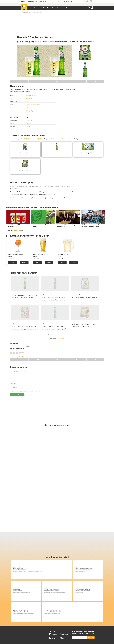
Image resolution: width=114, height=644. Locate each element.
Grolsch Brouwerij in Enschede (26, 43)
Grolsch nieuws (18, 230)
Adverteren (64, 1)
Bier (31, 8)
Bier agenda (48, 629)
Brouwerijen (56, 8)
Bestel (24, 263)
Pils (22, 293)
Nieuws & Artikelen (40, 8)
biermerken (60, 338)
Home (23, 12)
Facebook (53, 609)
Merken (49, 8)
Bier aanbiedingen (49, 624)
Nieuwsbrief (73, 629)
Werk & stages (23, 626)
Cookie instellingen (24, 629)
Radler (51, 41)
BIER (22, 1)
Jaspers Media (64, 640)
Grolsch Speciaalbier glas (15, 254)
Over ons (21, 623)
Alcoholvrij (40, 41)
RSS (62, 612)
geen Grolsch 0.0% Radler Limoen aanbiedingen (31, 139)
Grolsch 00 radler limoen (36, 12)
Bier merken (48, 623)
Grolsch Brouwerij (31, 95)
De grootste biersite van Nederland (38, 2)
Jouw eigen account (75, 627)
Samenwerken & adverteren (26, 627)
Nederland (29, 98)
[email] (80, 611)
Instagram (64, 609)
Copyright (72, 624)
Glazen (10, 256)
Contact (59, 1)
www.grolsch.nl (30, 123)
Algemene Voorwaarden (76, 623)
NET (26, 1)
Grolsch (28, 127)
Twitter (52, 612)
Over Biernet (71, 1)
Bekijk (12, 263)
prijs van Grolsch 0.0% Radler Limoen (63, 139)
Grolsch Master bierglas (40, 254)
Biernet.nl (48, 640)
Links (71, 626)
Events (63, 8)
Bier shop (47, 627)
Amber (84, 322)
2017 (27, 101)
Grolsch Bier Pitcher (63, 254)
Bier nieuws (47, 626)
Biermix (46, 41)
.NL (29, 1)
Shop (68, 8)
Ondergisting (29, 111)
